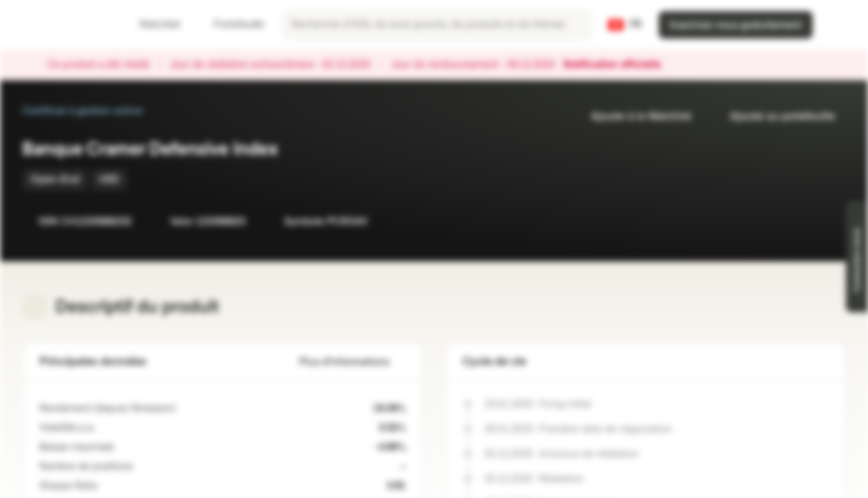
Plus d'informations (352, 362)
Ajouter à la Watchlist (633, 117)
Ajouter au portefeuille (774, 117)
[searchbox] (437, 25)
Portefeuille (230, 25)
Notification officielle (619, 65)
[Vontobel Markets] (60, 25)
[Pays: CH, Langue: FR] (625, 25)
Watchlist (151, 25)
